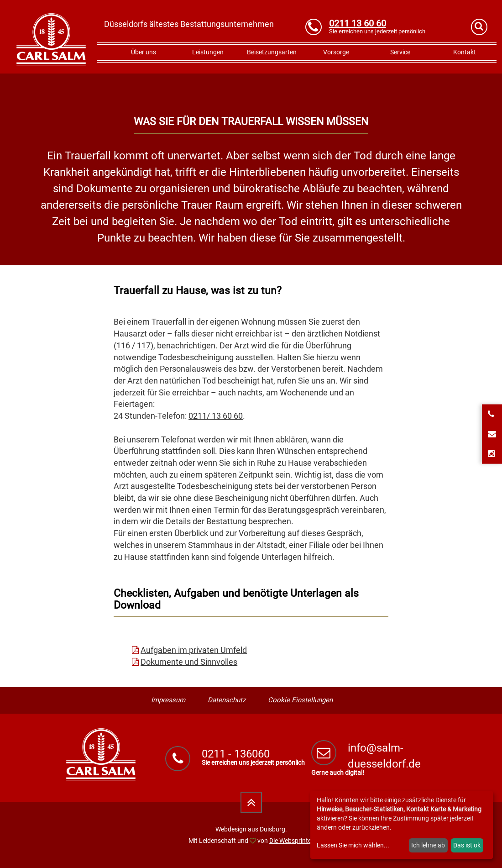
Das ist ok (467, 845)
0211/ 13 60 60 (216, 416)
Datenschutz (227, 700)
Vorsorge (336, 52)
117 (144, 345)
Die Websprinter (291, 841)
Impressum (168, 700)
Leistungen (208, 52)
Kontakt (465, 52)
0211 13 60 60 (358, 23)
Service (400, 52)
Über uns (144, 52)
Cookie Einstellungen (300, 700)
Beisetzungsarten (272, 52)
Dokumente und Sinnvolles (189, 662)
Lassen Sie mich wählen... (353, 845)
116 (123, 345)
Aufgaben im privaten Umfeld (194, 650)
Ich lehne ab (428, 845)
